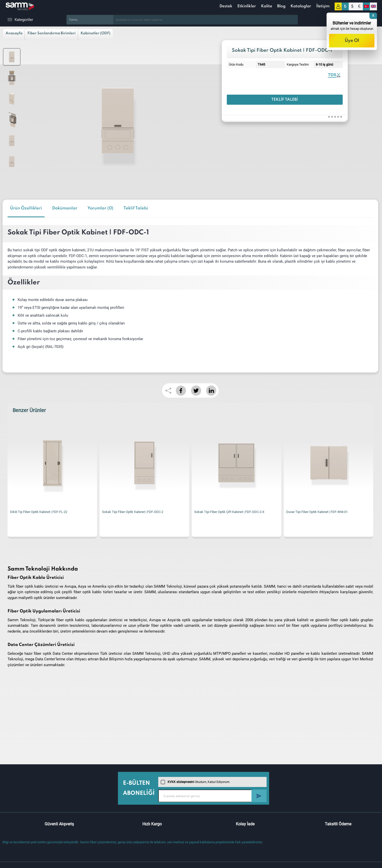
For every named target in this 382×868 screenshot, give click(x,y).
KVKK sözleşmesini (181, 782)
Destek (226, 6)
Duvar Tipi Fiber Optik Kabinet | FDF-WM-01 (317, 512)
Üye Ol (352, 41)
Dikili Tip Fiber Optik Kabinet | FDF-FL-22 (39, 512)
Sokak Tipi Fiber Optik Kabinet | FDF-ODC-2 (133, 512)
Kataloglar (301, 6)
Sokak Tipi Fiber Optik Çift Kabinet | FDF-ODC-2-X (229, 512)
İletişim (323, 6)
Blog (281, 6)
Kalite (267, 6)
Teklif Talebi (285, 100)
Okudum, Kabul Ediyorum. (196, 782)
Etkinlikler (247, 6)
